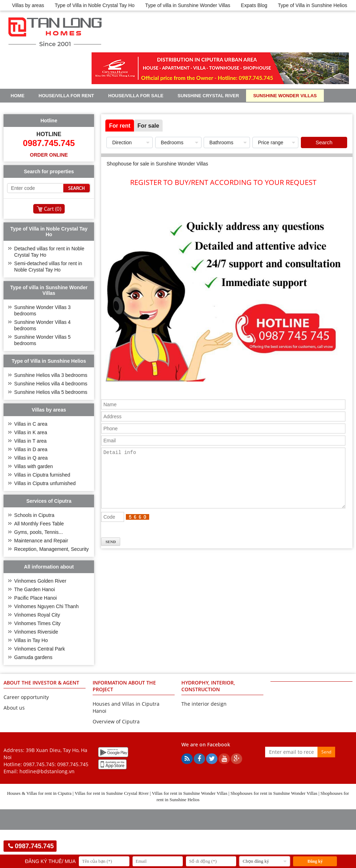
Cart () (52, 209)
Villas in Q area (31, 458)
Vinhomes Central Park (40, 649)
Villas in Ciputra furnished (42, 475)
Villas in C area (31, 424)
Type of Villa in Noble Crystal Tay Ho (95, 5)
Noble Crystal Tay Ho (95, 108)
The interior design (204, 704)
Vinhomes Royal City (37, 615)
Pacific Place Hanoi (36, 598)
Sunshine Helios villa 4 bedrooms (51, 384)
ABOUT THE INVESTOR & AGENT (41, 683)
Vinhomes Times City (37, 623)
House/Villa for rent (66, 96)
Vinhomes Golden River (40, 581)
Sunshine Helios (32, 108)
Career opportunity (26, 697)
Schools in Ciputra (34, 515)
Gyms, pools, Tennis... (38, 532)
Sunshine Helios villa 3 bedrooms (51, 375)
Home (17, 96)
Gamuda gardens (33, 657)
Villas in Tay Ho (31, 640)
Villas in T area (30, 441)
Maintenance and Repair (41, 541)
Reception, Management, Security (51, 549)
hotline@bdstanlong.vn (47, 771)
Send (326, 752)
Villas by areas (28, 5)
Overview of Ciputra (116, 721)
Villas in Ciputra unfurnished (45, 483)
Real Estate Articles (165, 108)
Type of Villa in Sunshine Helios (313, 5)
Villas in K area (31, 432)
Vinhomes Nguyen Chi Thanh (46, 606)
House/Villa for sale (136, 96)
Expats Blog (254, 5)
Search (324, 142)
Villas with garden (33, 466)
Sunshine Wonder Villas (285, 96)
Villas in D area (31, 449)
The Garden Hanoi (34, 589)
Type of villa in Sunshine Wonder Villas (188, 5)
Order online (49, 155)
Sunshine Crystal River (208, 96)
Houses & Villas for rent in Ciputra (39, 793)
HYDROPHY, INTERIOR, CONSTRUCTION (208, 686)
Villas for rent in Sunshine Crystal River (112, 793)
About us (14, 708)
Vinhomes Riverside (36, 632)
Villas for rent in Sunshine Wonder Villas (189, 793)
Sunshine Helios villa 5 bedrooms (51, 392)
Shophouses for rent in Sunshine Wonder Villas (274, 793)
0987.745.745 (73, 764)
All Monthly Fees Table (39, 524)
